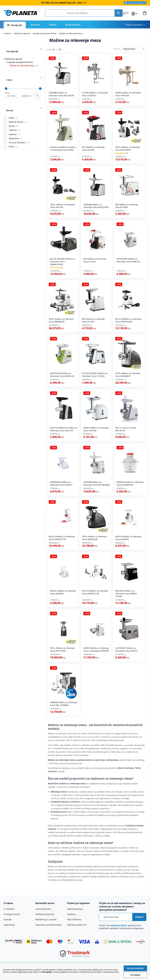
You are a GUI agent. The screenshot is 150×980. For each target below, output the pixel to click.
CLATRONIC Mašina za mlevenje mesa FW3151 (127, 649)
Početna (8, 33)
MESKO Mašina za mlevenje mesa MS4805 (63, 592)
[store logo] (20, 13)
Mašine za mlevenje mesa (24, 61)
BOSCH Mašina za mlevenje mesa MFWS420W (128, 320)
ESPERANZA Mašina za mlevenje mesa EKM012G (62, 375)
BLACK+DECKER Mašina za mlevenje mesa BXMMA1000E (62, 262)
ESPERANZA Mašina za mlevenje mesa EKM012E (128, 260)
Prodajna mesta (12, 914)
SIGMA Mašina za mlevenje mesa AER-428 (128, 94)
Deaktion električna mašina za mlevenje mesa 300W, (63, 149)
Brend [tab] (7, 97)
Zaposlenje (9, 925)
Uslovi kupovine (43, 909)
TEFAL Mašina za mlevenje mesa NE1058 (62, 206)
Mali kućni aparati (22, 33)
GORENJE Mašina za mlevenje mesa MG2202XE (61, 94)
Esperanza (13, 124)
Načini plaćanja (74, 909)
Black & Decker (15, 107)
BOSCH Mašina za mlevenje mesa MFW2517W (62, 538)
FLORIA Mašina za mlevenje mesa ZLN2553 (95, 94)
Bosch (11, 111)
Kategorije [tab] (9, 48)
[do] (26, 86)
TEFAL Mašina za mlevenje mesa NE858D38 (61, 320)
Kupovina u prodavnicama (48, 925)
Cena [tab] (6, 73)
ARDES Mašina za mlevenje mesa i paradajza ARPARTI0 (96, 649)
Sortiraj (117, 49)
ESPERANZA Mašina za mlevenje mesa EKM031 (61, 483)
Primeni (37, 86)
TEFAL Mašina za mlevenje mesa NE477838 (62, 649)
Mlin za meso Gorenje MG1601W (126, 429)
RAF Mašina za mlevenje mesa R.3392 (93, 149)
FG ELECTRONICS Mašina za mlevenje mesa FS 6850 (95, 375)
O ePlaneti (9, 909)
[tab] (18, 903)
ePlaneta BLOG (118, 925)
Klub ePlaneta (74, 920)
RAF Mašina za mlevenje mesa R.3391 (93, 320)
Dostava (71, 914)
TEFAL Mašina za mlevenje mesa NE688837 (128, 375)
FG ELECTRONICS (17, 128)
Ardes (11, 103)
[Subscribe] (139, 917)
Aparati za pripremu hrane (45, 33)
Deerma (12, 120)
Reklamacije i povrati (46, 920)
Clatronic (12, 116)
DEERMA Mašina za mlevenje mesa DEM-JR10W (130, 483)
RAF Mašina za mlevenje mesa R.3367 (95, 260)
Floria (11, 132)
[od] (11, 86)
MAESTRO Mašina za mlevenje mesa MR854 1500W (126, 594)
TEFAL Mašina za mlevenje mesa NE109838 (128, 149)
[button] (128, 13)
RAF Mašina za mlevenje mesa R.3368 (127, 206)
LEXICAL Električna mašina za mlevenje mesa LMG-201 (64, 429)
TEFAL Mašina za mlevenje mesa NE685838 (94, 538)
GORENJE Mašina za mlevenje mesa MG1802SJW (97, 483)
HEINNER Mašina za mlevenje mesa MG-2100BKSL (64, 704)
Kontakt (8, 920)
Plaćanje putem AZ (77, 925)
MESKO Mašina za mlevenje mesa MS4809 (128, 538)
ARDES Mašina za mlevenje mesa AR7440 (96, 429)
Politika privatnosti (45, 914)
